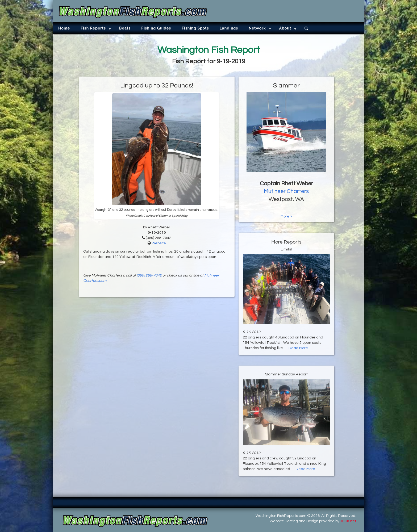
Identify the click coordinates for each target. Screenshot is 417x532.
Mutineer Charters (286, 191)
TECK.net (348, 521)
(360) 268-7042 (149, 275)
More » (286, 216)
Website (159, 243)
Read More (298, 348)
